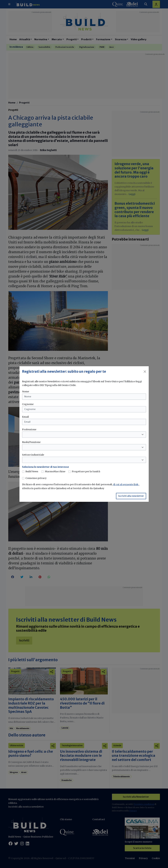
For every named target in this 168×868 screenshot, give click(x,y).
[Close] (145, 372)
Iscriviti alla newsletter (131, 496)
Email (25, 417)
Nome (26, 392)
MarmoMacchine (55, 471)
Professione (29, 429)
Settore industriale (33, 455)
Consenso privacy (36, 478)
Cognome (28, 404)
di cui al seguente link (126, 484)
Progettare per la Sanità (86, 471)
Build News (32, 471)
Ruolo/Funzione (31, 442)
